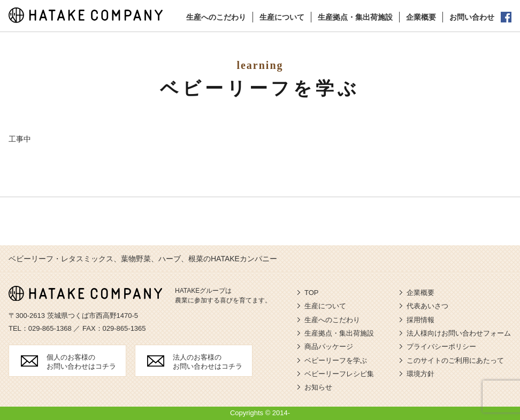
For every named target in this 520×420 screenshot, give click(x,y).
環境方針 (420, 374)
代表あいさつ (427, 306)
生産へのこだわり (216, 17)
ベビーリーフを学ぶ (336, 360)
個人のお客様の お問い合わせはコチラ (81, 362)
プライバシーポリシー (441, 347)
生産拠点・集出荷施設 (355, 17)
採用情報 (420, 320)
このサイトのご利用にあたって (455, 360)
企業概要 (421, 17)
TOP (312, 293)
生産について (282, 17)
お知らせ (318, 387)
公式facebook (506, 17)
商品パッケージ (329, 347)
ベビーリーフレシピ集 (339, 374)
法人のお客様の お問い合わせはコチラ (208, 362)
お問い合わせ (472, 17)
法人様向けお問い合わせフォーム (459, 333)
